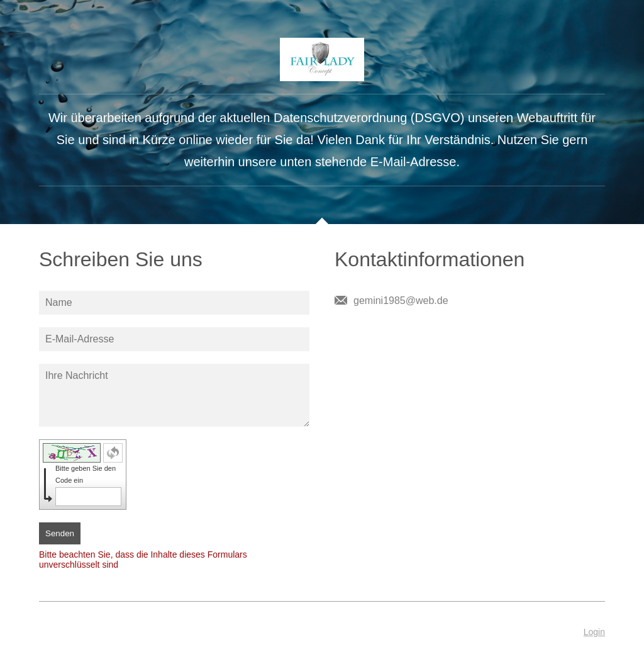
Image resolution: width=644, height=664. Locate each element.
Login (594, 632)
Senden (60, 533)
